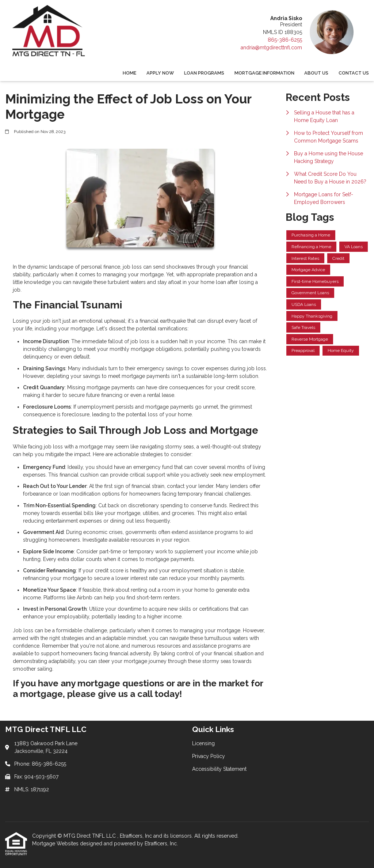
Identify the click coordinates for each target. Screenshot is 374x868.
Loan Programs (204, 73)
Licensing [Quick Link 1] (203, 743)
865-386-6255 (285, 40)
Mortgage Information (264, 73)
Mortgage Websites (56, 844)
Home (129, 73)
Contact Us (354, 73)
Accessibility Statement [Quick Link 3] (219, 769)
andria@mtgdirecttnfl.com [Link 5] (271, 48)
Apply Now (160, 73)
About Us (316, 73)
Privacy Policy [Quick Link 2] (209, 756)
